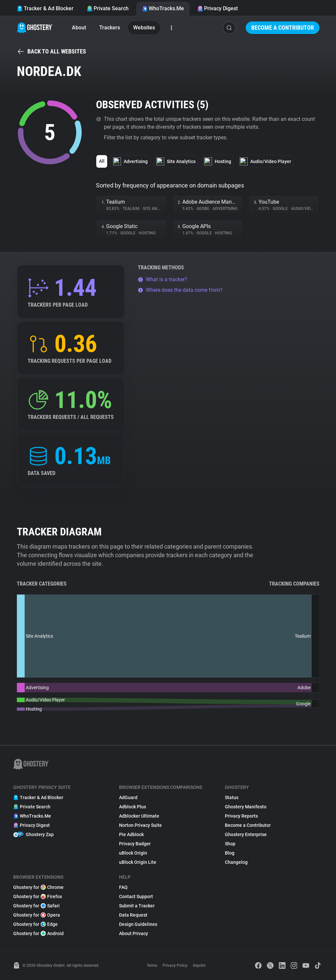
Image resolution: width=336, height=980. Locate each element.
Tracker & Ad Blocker (45, 8)
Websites (144, 28)
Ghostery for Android (38, 933)
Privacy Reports (241, 816)
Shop (230, 844)
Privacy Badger (135, 844)
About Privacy (134, 933)
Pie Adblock (131, 834)
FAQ (123, 887)
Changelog (236, 862)
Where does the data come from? (180, 290)
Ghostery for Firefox (38, 896)
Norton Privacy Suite (140, 825)
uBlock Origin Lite (138, 862)
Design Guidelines (138, 924)
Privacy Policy (175, 965)
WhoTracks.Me (163, 8)
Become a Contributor (283, 28)
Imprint (199, 965)
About (79, 28)
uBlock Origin (133, 853)
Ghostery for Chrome (38, 887)
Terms (152, 965)
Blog (230, 853)
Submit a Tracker (137, 906)
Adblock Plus (133, 807)
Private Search (108, 8)
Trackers (110, 28)
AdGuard (128, 797)
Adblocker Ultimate (139, 816)
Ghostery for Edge (35, 924)
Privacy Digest (217, 8)
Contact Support (136, 896)
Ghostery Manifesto (246, 807)
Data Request (133, 915)
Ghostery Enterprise (246, 834)
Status (232, 797)
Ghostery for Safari (36, 906)
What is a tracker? (163, 279)
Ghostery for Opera (37, 915)
